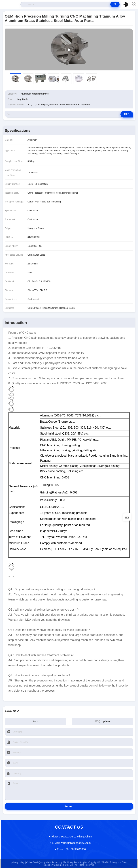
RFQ (127, 114)
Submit (69, 806)
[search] (115, 4)
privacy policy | (18, 862)
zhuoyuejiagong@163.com (71, 843)
